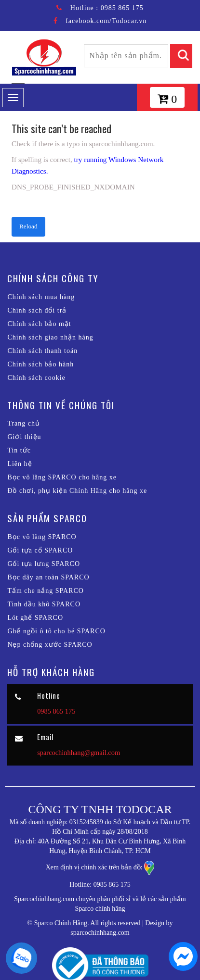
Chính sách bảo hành (40, 364)
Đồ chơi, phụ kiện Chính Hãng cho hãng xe (77, 491)
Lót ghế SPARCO (35, 618)
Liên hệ (20, 464)
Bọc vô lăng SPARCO (42, 537)
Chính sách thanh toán (42, 351)
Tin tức (19, 450)
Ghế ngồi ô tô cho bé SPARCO (56, 631)
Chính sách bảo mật (39, 324)
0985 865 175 (122, 8)
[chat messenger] (181, 958)
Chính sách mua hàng (41, 297)
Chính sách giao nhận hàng (50, 337)
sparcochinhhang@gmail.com (79, 753)
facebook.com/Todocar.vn (106, 21)
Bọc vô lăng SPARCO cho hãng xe (62, 477)
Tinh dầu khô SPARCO (44, 604)
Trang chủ (24, 423)
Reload (28, 226)
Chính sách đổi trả (37, 310)
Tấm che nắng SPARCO (46, 591)
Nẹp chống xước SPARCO (50, 645)
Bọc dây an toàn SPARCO (48, 577)
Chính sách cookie (36, 378)
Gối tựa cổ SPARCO (40, 550)
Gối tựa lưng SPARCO (44, 564)
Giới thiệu (24, 437)
